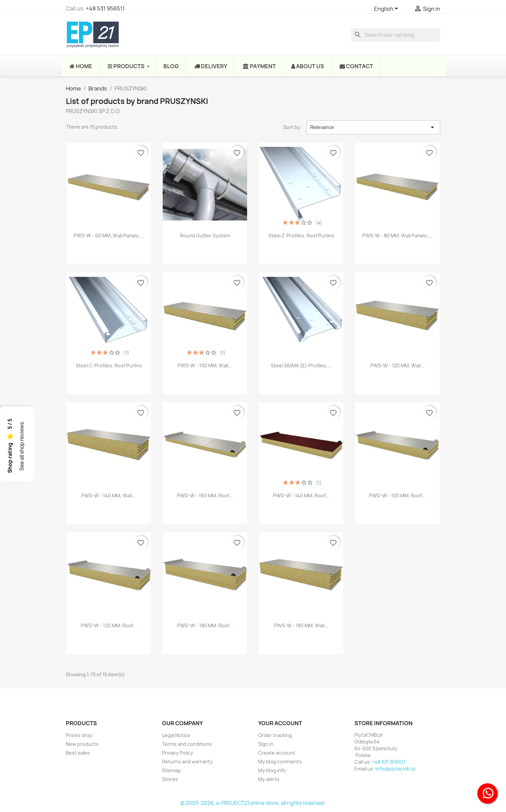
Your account (280, 723)
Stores (170, 779)
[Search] (396, 35)
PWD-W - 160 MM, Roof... (205, 495)
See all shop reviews (22, 446)
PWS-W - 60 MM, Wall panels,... (109, 235)
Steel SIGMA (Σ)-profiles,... (301, 365)
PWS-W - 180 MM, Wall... (301, 625)
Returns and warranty (187, 762)
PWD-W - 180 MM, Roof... (205, 625)
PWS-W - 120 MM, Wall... (397, 365)
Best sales (78, 753)
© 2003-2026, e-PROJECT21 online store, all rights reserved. (253, 803)
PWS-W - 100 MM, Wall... (205, 365)
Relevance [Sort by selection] (373, 127)
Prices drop (79, 735)
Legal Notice (176, 735)
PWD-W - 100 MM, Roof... (397, 495)
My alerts (269, 779)
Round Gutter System (205, 235)
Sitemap (171, 770)
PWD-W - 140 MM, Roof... (301, 495)
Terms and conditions (187, 744)
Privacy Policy (178, 753)
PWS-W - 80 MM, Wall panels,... (397, 235)
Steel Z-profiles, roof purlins (301, 235)
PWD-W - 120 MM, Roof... (109, 625)
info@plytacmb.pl (395, 769)
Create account (277, 753)
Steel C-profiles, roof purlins (109, 365)
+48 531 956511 (105, 8)
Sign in (266, 744)
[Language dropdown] (387, 9)
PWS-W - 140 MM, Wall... (109, 495)
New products (82, 744)
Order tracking (275, 735)
